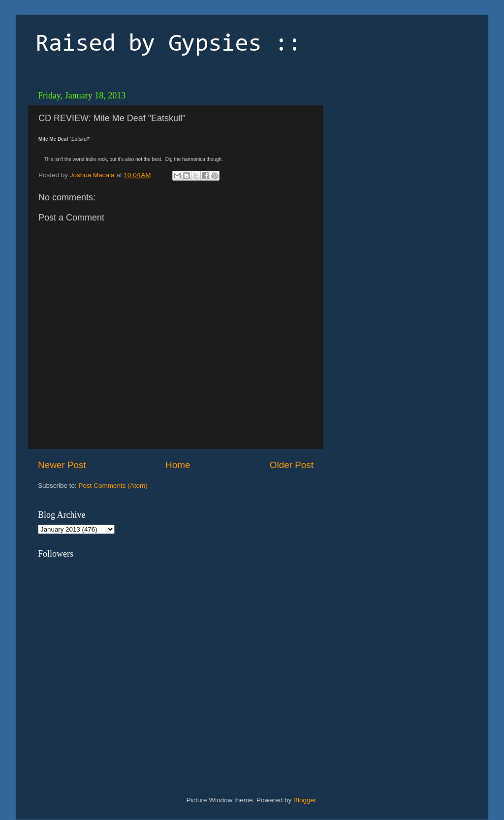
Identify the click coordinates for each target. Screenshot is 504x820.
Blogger (305, 800)
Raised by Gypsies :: (168, 45)
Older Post (292, 465)
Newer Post (62, 465)
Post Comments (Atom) (113, 486)
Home (178, 465)
